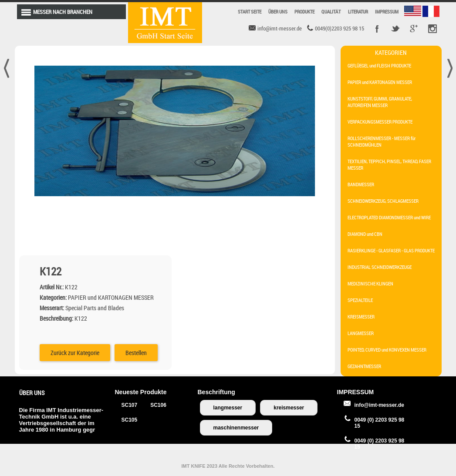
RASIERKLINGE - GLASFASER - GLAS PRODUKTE (391, 250)
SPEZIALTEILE (360, 300)
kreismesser (289, 408)
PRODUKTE (304, 12)
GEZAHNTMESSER (364, 366)
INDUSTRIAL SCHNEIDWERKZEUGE (380, 267)
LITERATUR (358, 12)
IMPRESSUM (387, 12)
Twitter (395, 29)
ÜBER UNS (278, 12)
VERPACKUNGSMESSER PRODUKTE (380, 122)
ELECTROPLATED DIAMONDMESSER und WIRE (389, 217)
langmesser (228, 408)
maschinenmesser (236, 428)
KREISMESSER (361, 317)
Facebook (377, 29)
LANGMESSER (361, 333)
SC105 (130, 420)
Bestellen (293, 191)
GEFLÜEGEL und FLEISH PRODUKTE (379, 65)
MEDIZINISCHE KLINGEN (370, 283)
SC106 (158, 405)
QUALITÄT (331, 12)
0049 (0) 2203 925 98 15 (380, 423)
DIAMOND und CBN (365, 234)
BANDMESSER (361, 184)
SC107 (130, 405)
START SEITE (250, 12)
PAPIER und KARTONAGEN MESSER (380, 82)
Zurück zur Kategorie (232, 191)
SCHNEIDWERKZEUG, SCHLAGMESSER (383, 201)
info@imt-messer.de (379, 405)
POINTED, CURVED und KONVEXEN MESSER (387, 350)
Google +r (414, 29)
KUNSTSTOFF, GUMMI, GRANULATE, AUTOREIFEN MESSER (380, 102)
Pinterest (432, 29)
